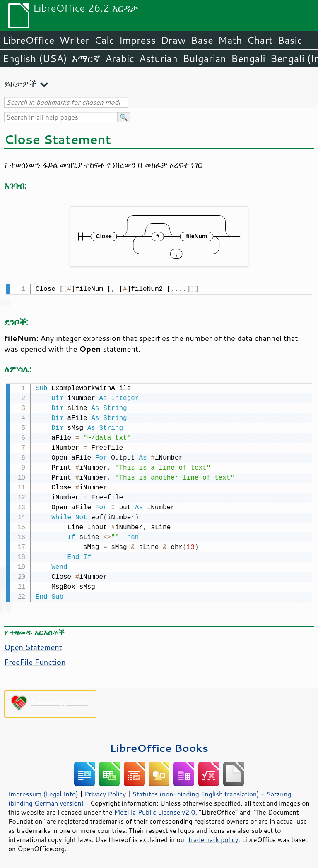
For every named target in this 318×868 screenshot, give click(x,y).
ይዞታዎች (20, 83)
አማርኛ (86, 58)
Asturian (158, 58)
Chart (260, 40)
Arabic (120, 58)
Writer (74, 40)
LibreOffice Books (159, 746)
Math (230, 40)
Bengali (248, 58)
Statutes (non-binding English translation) (195, 792)
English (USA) (35, 58)
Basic (290, 40)
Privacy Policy (105, 792)
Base (202, 40)
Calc (104, 40)
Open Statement (33, 645)
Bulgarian (204, 58)
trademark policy (213, 838)
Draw (173, 40)
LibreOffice (28, 40)
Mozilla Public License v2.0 (155, 810)
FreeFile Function (35, 660)
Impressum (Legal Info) (43, 792)
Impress (138, 40)
